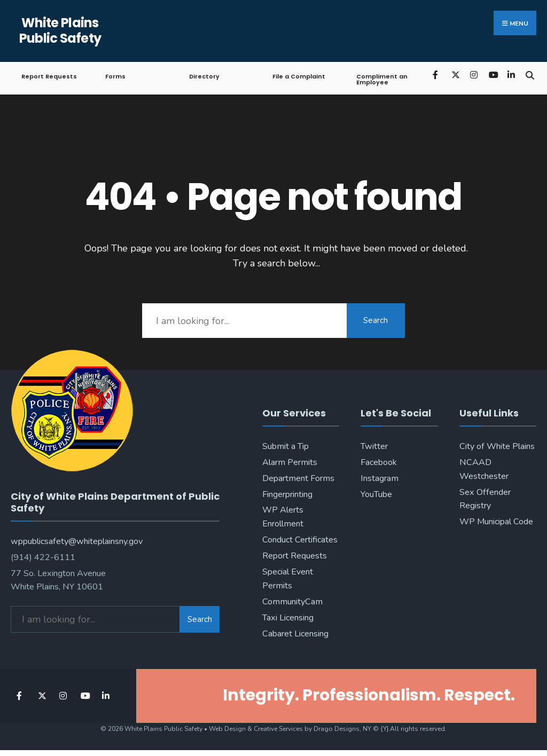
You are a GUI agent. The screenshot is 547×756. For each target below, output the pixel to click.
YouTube (376, 494)
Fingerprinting (287, 494)
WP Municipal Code (496, 522)
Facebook (379, 462)
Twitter (374, 446)
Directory (204, 76)
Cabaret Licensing (295, 634)
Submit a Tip (286, 446)
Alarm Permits (290, 462)
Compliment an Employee (382, 79)
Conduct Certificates (300, 540)
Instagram (380, 478)
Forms (115, 76)
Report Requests (49, 76)
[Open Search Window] (530, 74)
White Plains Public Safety (60, 30)
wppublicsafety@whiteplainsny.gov (77, 540)
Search (376, 320)
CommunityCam (292, 602)
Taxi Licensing (288, 618)
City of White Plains (497, 446)
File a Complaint (299, 76)
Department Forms (298, 478)
